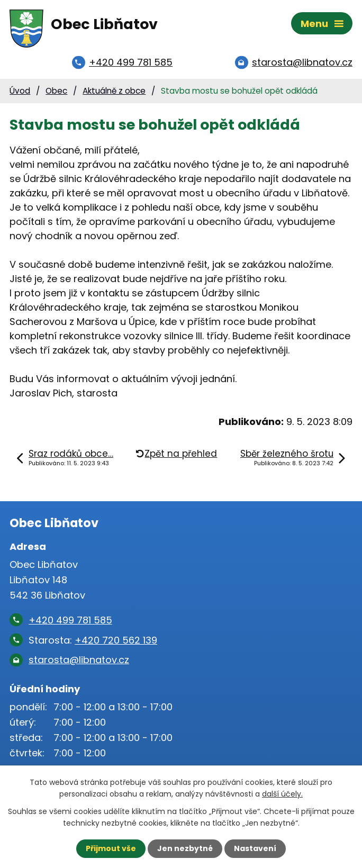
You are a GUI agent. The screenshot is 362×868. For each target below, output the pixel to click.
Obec (56, 91)
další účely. (282, 794)
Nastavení (255, 848)
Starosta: (93, 640)
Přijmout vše (111, 848)
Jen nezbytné (185, 848)
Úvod (20, 91)
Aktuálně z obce (114, 91)
